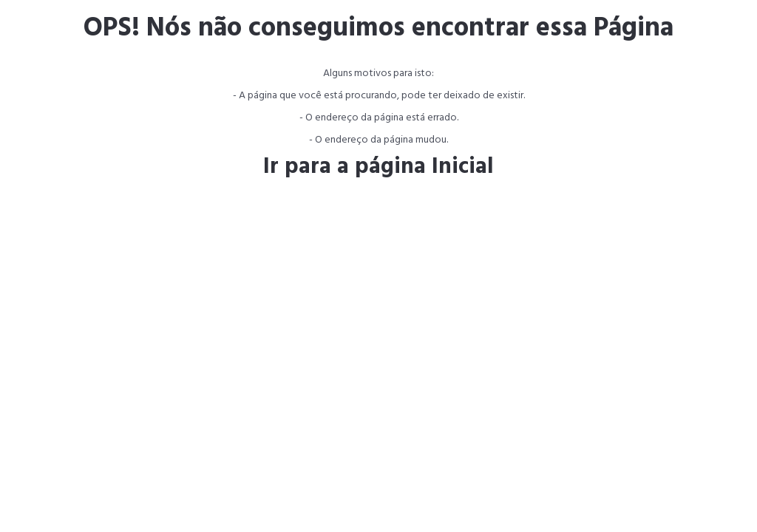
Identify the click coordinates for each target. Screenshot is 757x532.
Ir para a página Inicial (378, 167)
